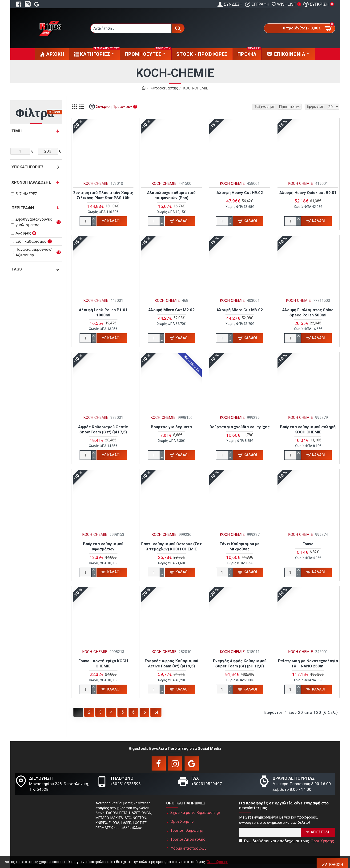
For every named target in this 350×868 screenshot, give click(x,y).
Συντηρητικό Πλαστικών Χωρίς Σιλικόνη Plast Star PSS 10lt (103, 195)
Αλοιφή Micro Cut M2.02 (171, 310)
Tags (17, 269)
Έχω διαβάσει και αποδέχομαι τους (287, 840)
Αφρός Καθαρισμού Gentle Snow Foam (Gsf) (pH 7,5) (103, 429)
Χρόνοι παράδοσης (31, 182)
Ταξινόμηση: (235, 106)
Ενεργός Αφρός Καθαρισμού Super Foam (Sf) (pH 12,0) (240, 663)
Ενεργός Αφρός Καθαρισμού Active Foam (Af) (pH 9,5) (171, 663)
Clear (56, 112)
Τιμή (17, 131)
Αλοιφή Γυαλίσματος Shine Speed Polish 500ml (308, 312)
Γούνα (308, 544)
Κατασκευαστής (164, 88)
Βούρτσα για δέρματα (171, 427)
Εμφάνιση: (316, 106)
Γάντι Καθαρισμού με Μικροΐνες (240, 546)
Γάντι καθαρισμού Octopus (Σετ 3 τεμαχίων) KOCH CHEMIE (171, 546)
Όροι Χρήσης (217, 862)
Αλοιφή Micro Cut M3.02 (240, 310)
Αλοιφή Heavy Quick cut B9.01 (308, 193)
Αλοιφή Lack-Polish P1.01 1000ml (103, 312)
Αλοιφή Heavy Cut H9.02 (240, 193)
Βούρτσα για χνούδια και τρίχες (240, 427)
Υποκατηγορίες (28, 167)
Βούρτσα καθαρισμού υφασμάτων (103, 546)
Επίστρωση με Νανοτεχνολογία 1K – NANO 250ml (308, 663)
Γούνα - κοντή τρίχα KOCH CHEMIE (103, 663)
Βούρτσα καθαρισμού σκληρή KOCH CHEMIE (308, 429)
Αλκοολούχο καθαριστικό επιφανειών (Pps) (171, 195)
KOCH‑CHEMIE (96, 184)
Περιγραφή (23, 208)
